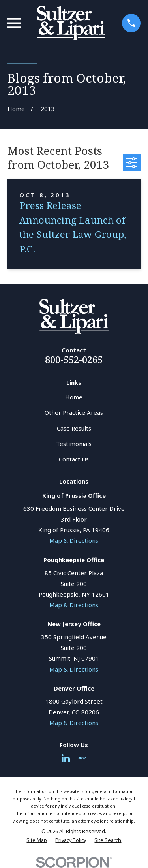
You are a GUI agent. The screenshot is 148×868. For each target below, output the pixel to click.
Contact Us (74, 459)
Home (74, 397)
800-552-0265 (74, 359)
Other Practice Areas (74, 412)
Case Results (74, 428)
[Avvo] (82, 758)
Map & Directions (74, 540)
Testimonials (74, 444)
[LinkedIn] (66, 758)
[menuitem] (37, 841)
